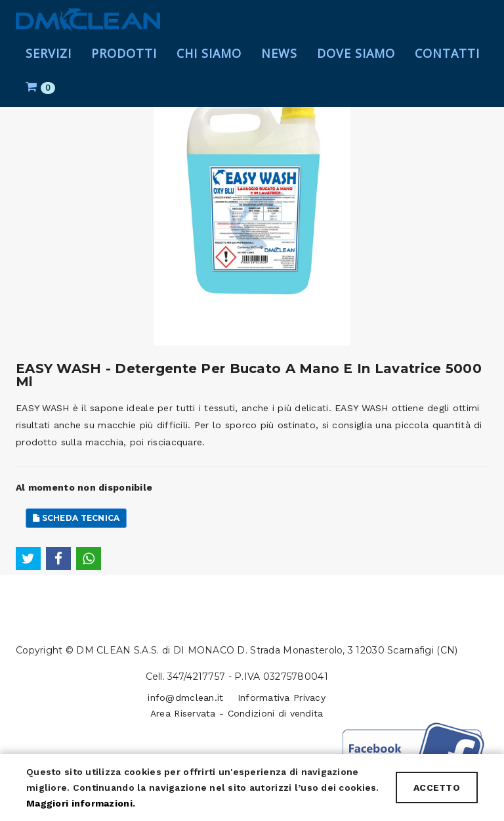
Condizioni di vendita (276, 713)
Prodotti (124, 66)
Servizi (49, 66)
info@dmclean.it (185, 698)
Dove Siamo (356, 66)
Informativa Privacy (282, 698)
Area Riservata (183, 713)
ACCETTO (437, 788)
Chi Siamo (209, 66)
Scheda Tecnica (76, 518)
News (279, 66)
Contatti (447, 66)
